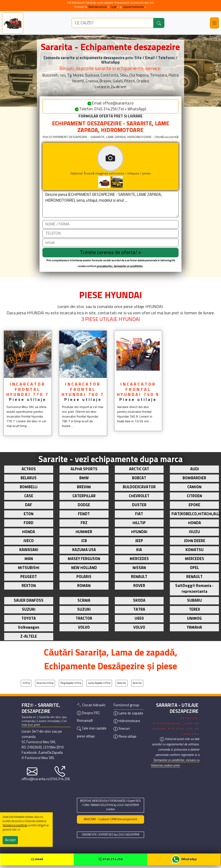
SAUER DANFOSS (29, 601)
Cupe (114, 7)
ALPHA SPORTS (84, 469)
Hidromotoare (127, 721)
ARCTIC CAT (139, 469)
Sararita (137, 683)
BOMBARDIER (194, 478)
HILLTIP (139, 523)
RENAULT (139, 577)
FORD (29, 523)
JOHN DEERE (195, 541)
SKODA (139, 601)
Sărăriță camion (98, 7)
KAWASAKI (29, 550)
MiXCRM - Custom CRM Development (110, 819)
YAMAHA (194, 628)
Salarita (122, 683)
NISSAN (139, 568)
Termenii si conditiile (15, 826)
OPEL (194, 568)
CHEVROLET (139, 496)
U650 (139, 619)
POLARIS (84, 577)
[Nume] (111, 224)
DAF (29, 505)
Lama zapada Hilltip (99, 683)
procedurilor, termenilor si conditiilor (120, 266)
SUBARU (194, 601)
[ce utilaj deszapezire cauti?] (113, 23)
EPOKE (194, 505)
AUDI (195, 469)
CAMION (194, 487)
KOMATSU (195, 550)
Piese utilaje (125, 737)
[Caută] (159, 23)
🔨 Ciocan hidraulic (91, 705)
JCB (84, 541)
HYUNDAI (139, 532)
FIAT (139, 514)
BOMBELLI (29, 487)
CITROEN (194, 496)
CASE (29, 496)
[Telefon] (111, 234)
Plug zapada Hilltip (71, 683)
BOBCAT (139, 478)
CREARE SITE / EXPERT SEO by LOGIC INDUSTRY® (111, 835)
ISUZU (194, 532)
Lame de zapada (128, 713)
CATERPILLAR (84, 496)
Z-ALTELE (29, 637)
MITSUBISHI (29, 568)
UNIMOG (194, 619)
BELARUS (29, 478)
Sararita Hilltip (45, 683)
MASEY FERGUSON (84, 559)
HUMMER (84, 532)
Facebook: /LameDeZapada (42, 753)
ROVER (139, 586)
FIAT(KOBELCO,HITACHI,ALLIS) (195, 514)
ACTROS (29, 469)
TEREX (194, 610)
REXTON (29, 586)
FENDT (84, 514)
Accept (10, 840)
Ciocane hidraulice (133, 7)
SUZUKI (29, 610)
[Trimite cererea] (111, 253)
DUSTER (139, 505)
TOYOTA (29, 619)
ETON (29, 514)
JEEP (139, 541)
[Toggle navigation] (214, 23)
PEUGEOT (29, 577)
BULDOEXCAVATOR (139, 487)
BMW (84, 478)
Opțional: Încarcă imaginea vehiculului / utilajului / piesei (124, 166)
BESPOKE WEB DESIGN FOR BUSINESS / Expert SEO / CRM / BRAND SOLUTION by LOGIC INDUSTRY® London (111, 805)
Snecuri (122, 729)
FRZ (84, 523)
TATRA (139, 610)
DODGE (84, 505)
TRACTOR (84, 619)
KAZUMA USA (84, 550)
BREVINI (84, 487)
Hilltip (26, 683)
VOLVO (84, 628)
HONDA (195, 523)
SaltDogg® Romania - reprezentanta (194, 589)
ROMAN (84, 586)
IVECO (29, 541)
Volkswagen (29, 628)
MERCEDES (139, 559)
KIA (139, 550)
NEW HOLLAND (84, 568)
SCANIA (84, 601)
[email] (111, 243)
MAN (29, 559)
